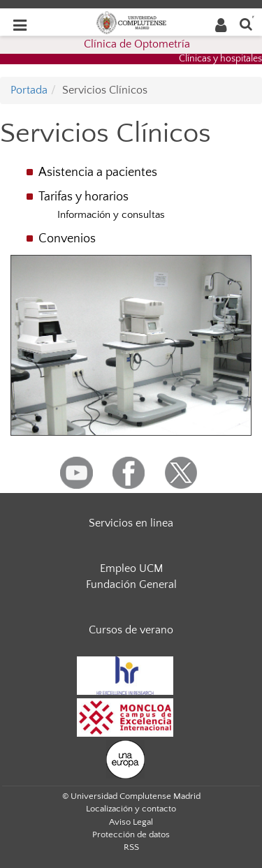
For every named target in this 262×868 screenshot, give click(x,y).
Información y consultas (111, 215)
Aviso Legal (131, 822)
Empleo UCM (131, 568)
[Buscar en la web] (246, 23)
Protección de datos (131, 834)
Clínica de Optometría (137, 44)
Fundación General (131, 584)
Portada (29, 90)
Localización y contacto (131, 809)
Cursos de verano (131, 630)
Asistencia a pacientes (98, 172)
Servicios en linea (131, 523)
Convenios (67, 239)
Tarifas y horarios (83, 197)
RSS (131, 847)
